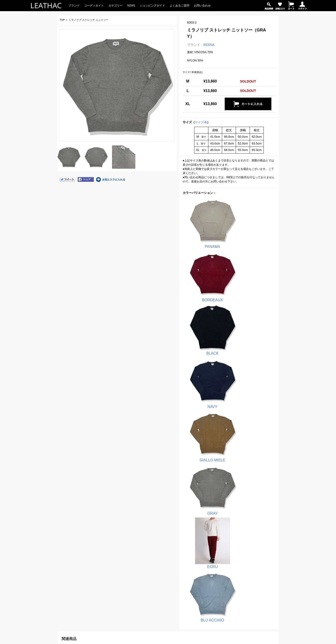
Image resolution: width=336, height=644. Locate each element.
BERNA (209, 45)
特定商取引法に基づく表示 (275, 542)
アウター (210, 576)
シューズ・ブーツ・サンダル (223, 587)
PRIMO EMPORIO (160, 553)
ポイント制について (105, 570)
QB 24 (153, 559)
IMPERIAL (155, 565)
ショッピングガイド (152, 5)
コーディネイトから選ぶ (217, 620)
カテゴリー (115, 5)
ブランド (74, 5)
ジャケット (212, 570)
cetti (151, 587)
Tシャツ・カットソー (218, 542)
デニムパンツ (213, 565)
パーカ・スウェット (217, 581)
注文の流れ (100, 542)
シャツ (209, 559)
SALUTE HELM (159, 576)
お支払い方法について (107, 548)
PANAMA (204, 221)
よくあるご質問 (179, 5)
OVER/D (154, 570)
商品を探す (97, 581)
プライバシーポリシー (272, 548)
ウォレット (212, 593)
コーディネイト (94, 5)
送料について (101, 553)
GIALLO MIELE (204, 318)
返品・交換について (105, 559)
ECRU (204, 367)
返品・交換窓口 (47, 576)
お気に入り (97, 587)
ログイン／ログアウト (104, 598)
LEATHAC (40, 537)
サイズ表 (201, 122)
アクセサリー (213, 609)
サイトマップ (266, 553)
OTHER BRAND (159, 598)
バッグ (209, 598)
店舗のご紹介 (266, 537)
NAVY (247, 269)
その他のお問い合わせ (51, 581)
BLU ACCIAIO (247, 367)
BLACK (204, 269)
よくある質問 (42, 553)
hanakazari (156, 581)
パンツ (209, 553)
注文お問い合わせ (48, 570)
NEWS (131, 5)
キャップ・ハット (216, 604)
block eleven (157, 548)
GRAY (247, 318)
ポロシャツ (212, 548)
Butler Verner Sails (160, 593)
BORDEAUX (247, 221)
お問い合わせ (202, 5)
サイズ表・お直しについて (110, 565)
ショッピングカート (103, 593)
